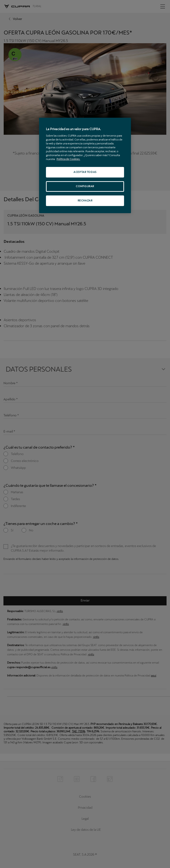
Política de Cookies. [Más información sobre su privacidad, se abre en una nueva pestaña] (68, 159)
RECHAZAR (85, 201)
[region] (85, 165)
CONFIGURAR (85, 186)
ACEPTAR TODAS (85, 172)
